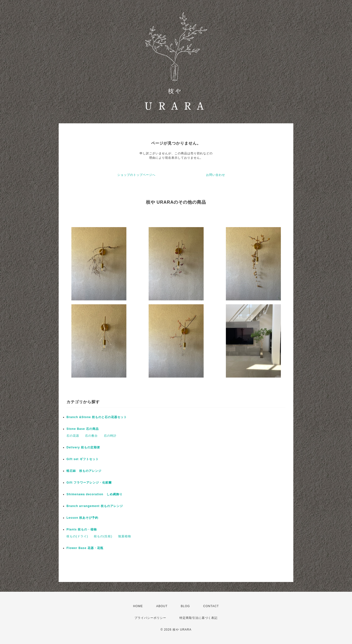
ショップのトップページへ (136, 175)
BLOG (185, 606)
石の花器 (73, 436)
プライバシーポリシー (150, 618)
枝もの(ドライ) (77, 536)
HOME (138, 606)
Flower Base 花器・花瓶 (85, 548)
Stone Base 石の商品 (83, 429)
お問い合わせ (216, 175)
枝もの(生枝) (103, 536)
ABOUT (162, 606)
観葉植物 (125, 536)
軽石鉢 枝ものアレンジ (84, 471)
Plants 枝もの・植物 (82, 529)
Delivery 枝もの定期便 (83, 447)
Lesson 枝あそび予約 (82, 518)
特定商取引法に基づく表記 (198, 618)
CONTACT (211, 606)
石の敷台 (91, 436)
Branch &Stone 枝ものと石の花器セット (97, 417)
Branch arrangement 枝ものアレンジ (95, 506)
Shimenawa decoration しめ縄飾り (94, 494)
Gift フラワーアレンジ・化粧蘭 (89, 483)
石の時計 (110, 436)
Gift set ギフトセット (83, 459)
